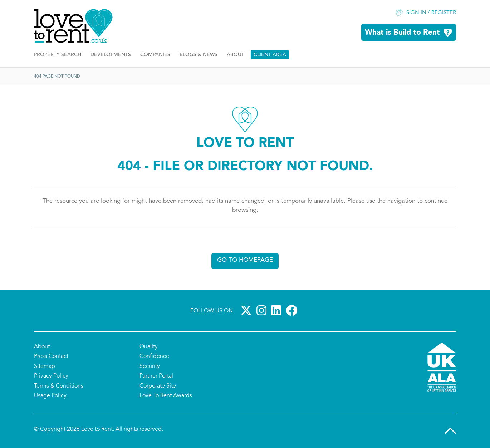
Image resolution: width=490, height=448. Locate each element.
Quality (149, 347)
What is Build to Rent (402, 33)
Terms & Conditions (59, 386)
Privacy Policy (51, 376)
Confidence (154, 356)
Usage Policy (50, 396)
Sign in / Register (431, 13)
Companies (155, 55)
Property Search (58, 55)
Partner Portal (156, 376)
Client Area (270, 55)
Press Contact (51, 356)
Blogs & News (199, 55)
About (236, 55)
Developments (111, 55)
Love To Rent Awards (166, 396)
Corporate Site (158, 386)
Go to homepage (245, 260)
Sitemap (45, 366)
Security (150, 366)
